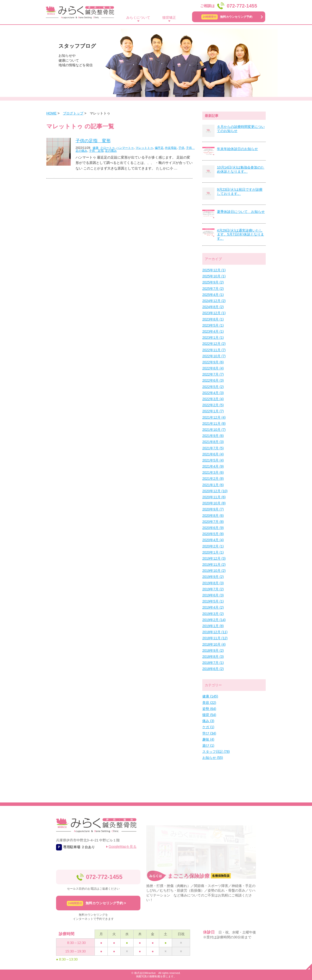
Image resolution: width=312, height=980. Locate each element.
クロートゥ (107, 148)
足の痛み (111, 151)
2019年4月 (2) (213, 607)
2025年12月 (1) (214, 270)
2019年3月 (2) (213, 614)
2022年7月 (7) (213, 374)
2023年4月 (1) (213, 331)
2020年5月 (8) (213, 534)
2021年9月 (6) (213, 436)
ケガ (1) (208, 727)
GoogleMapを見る (123, 847)
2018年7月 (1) (213, 663)
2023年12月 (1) (214, 313)
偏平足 (159, 148)
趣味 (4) (208, 739)
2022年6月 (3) (213, 380)
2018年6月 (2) (213, 669)
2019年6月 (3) (213, 595)
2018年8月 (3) (213, 657)
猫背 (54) (209, 715)
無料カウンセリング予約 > (96, 903)
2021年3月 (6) (213, 472)
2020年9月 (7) (213, 509)
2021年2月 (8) (213, 479)
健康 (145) (210, 696)
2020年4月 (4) (213, 540)
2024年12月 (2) (214, 301)
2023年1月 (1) (213, 338)
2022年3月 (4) (213, 399)
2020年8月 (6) (213, 516)
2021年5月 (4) (213, 460)
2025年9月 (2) (213, 282)
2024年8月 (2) (213, 307)
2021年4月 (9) (213, 466)
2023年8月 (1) (213, 319)
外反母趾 (171, 148)
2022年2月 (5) (213, 405)
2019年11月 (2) (214, 565)
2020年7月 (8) (213, 522)
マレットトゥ (144, 148)
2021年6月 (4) (213, 454)
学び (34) (209, 733)
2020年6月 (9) (213, 528)
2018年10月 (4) (214, 644)
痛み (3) (208, 721)
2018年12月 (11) (215, 632)
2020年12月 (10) (215, 491)
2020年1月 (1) (213, 552)
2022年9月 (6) (213, 362)
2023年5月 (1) (213, 325)
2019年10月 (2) (214, 571)
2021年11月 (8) (214, 424)
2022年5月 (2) (213, 387)
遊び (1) (208, 745)
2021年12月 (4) (214, 417)
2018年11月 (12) (215, 638)
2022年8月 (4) (213, 368)
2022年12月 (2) (214, 344)
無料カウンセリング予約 (227, 17)
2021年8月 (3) (213, 442)
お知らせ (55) (213, 758)
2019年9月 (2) (213, 577)
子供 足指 (96, 151)
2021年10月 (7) (214, 430)
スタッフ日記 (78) (216, 752)
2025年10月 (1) (214, 276)
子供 (181, 148)
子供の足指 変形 (93, 141)
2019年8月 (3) (213, 583)
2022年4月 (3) (213, 393)
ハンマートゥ (125, 148)
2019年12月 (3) (214, 558)
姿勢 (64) (209, 709)
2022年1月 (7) (213, 411)
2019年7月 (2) (213, 589)
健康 (96, 148)
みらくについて (138, 18)
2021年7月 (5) (213, 448)
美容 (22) (209, 703)
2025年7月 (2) (213, 289)
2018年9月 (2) (213, 650)
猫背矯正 (169, 18)
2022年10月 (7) (214, 356)
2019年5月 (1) (213, 601)
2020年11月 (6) (214, 497)
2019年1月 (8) (213, 626)
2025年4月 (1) (213, 295)
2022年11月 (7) (214, 350)
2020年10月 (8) (214, 503)
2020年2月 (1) (213, 546)
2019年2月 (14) (214, 620)
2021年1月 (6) (213, 485)
